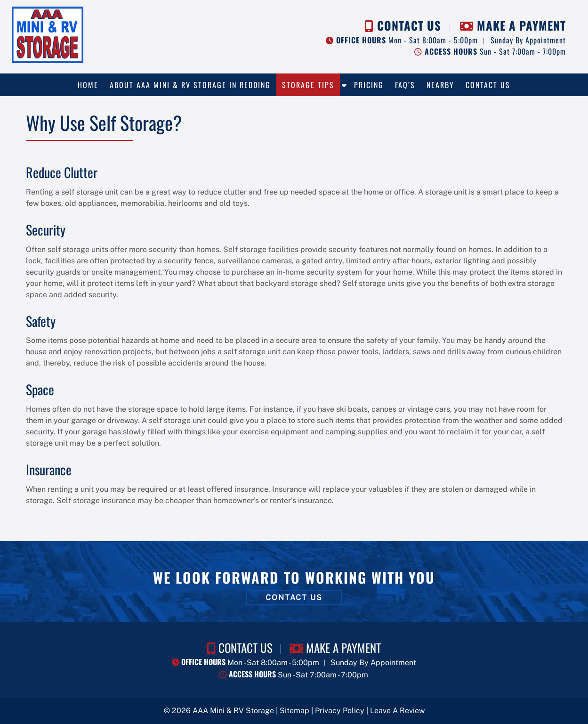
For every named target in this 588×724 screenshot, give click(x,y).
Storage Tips (308, 85)
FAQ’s (405, 85)
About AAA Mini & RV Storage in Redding (190, 85)
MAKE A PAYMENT (521, 25)
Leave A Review (397, 711)
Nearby (440, 85)
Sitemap (294, 711)
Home (88, 85)
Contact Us (488, 85)
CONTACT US (409, 25)
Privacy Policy (340, 711)
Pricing (369, 85)
